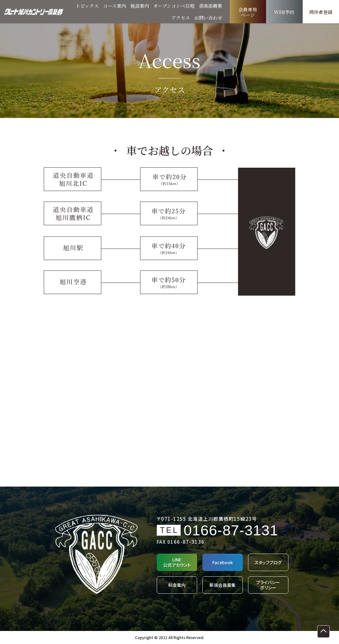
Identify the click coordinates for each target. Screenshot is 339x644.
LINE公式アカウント (177, 562)
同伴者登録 (321, 12)
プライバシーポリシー (268, 585)
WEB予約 (284, 12)
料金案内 (177, 585)
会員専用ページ (248, 12)
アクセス (181, 18)
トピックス (87, 6)
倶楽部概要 (211, 6)
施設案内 (140, 6)
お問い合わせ (208, 18)
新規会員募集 (223, 585)
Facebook (223, 562)
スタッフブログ (268, 562)
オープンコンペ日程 (174, 6)
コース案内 (115, 6)
